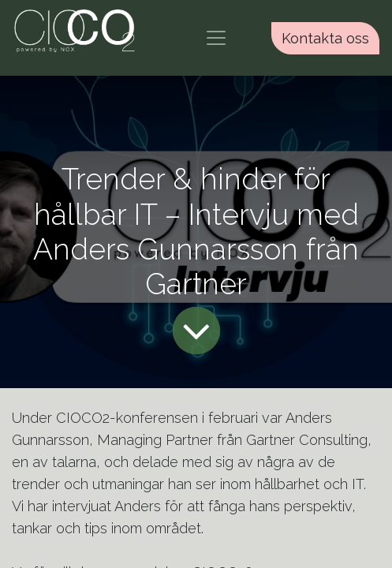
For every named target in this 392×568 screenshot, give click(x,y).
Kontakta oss (325, 38)
